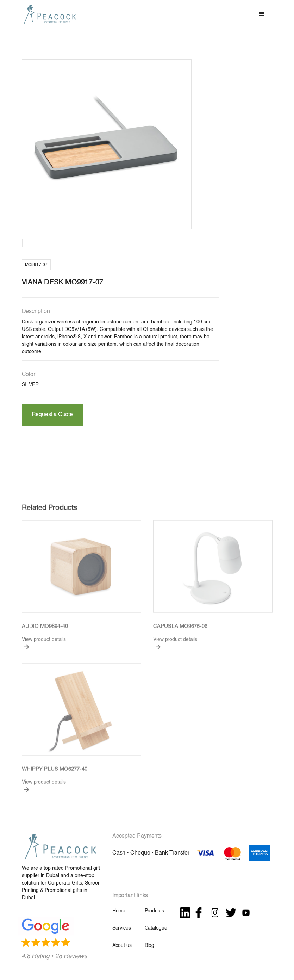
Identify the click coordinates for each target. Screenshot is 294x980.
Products (154, 911)
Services (122, 928)
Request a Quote (52, 415)
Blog (149, 945)
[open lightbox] (107, 144)
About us (122, 945)
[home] (50, 14)
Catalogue (156, 928)
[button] (262, 14)
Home (119, 911)
